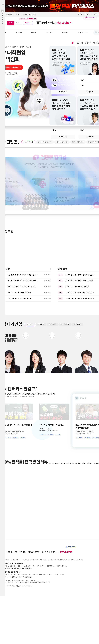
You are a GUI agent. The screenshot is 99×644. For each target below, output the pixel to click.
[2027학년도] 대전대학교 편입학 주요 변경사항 (80, 212)
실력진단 (65, 32)
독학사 (18, 15)
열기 (3, 18)
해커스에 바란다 (34, 484)
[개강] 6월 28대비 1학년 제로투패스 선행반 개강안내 (22, 218)
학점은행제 (9, 15)
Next (6, 110)
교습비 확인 (28, 500)
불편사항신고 (72, 478)
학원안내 (3, 32)
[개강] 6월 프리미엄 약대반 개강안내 (20, 230)
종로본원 (18, 23)
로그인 (80, 14)
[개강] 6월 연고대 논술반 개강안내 (19, 224)
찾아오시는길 (12, 484)
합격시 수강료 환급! (28, 19)
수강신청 (34, 32)
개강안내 (19, 32)
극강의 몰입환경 (62, 142)
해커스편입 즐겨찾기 (30, 15)
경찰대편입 (53, 256)
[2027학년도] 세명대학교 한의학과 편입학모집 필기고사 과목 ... (80, 206)
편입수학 (41, 256)
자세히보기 (63, 92)
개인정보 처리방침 (66, 484)
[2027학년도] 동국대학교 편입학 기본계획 (79, 230)
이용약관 (54, 484)
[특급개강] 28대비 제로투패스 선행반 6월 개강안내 (22, 212)
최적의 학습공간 (78, 142)
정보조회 (34, 512)
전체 (73, 43)
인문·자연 (80, 43)
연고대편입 (65, 256)
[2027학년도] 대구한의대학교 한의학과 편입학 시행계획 (80, 224)
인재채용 (22, 484)
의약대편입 (77, 256)
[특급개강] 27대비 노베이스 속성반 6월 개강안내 (22, 206)
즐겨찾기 (45, 484)
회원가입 (88, 14)
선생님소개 (50, 32)
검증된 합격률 (28, 142)
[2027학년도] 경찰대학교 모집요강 (77, 218)
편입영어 (30, 256)
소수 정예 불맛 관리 (45, 142)
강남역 (11, 23)
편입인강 (27, 23)
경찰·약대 (88, 43)
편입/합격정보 (83, 32)
